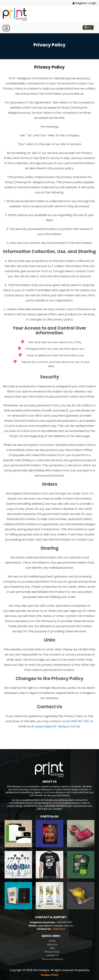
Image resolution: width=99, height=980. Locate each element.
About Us (52, 944)
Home (52, 941)
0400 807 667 (80, 721)
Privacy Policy (52, 952)
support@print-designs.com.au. (58, 726)
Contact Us (52, 955)
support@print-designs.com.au (55, 926)
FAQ (52, 948)
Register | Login (84, 3)
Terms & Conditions (52, 959)
